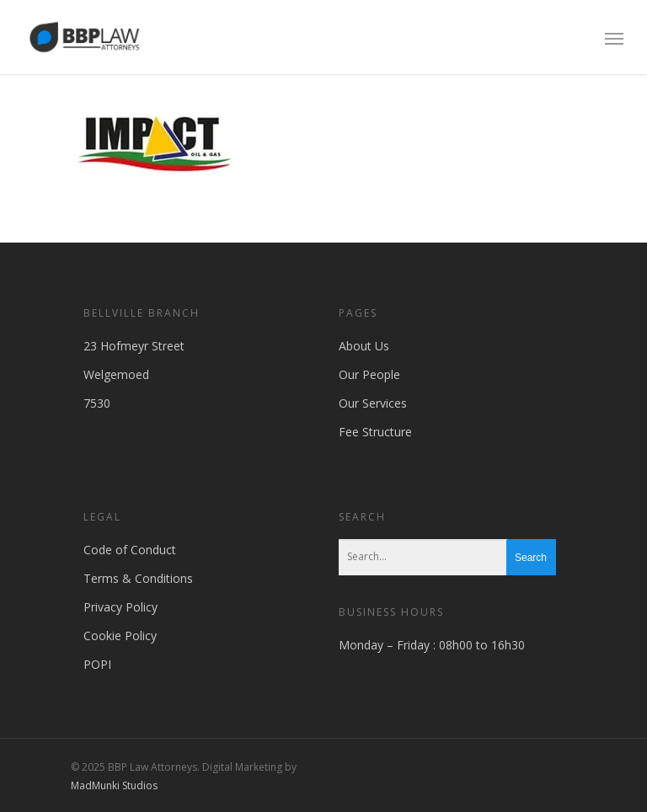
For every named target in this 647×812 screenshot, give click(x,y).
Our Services (373, 403)
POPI (97, 664)
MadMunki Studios (114, 785)
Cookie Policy (120, 636)
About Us (364, 346)
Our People (369, 374)
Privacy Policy (120, 607)
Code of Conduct (130, 550)
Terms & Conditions (138, 578)
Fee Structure (375, 432)
